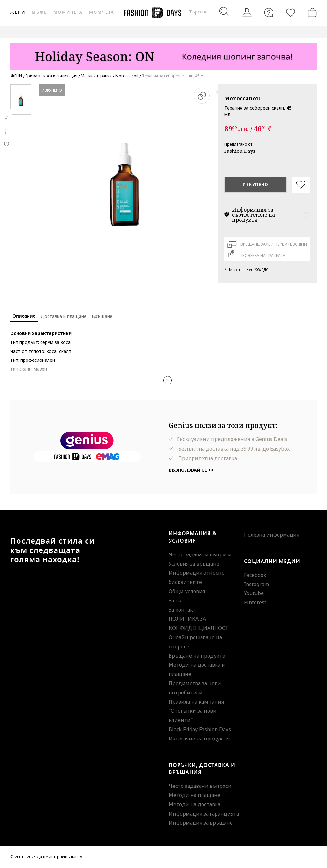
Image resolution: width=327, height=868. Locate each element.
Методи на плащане (194, 795)
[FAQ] (269, 12)
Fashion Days (240, 151)
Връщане (102, 316)
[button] (168, 380)
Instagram (256, 584)
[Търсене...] (209, 12)
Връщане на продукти (197, 656)
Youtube (254, 593)
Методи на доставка (194, 804)
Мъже (39, 12)
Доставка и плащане (64, 316)
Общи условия (187, 591)
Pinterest (255, 602)
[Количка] (311, 12)
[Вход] (247, 12)
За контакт (182, 610)
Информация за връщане (201, 823)
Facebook (255, 575)
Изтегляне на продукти (199, 739)
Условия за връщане (194, 564)
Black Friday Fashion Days (200, 729)
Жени (18, 12)
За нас (176, 601)
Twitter (6, 144)
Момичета (68, 12)
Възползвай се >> (191, 470)
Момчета (102, 12)
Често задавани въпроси (200, 554)
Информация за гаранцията (204, 814)
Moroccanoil (242, 98)
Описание (24, 316)
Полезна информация (272, 535)
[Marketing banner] (163, 54)
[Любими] (291, 12)
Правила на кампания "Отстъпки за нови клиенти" (196, 711)
